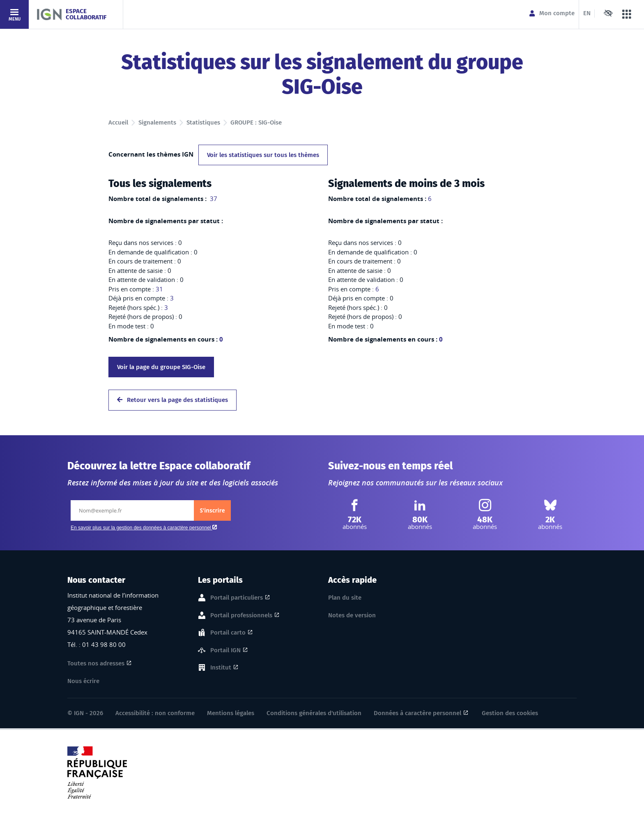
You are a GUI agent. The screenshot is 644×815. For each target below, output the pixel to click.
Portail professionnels (241, 616)
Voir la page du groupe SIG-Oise (161, 367)
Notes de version (352, 615)
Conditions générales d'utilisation (314, 713)
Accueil (118, 122)
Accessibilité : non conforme (155, 713)
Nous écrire (83, 681)
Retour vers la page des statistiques (172, 400)
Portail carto (228, 633)
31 (159, 289)
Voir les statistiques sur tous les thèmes (263, 155)
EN (587, 13)
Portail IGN (225, 651)
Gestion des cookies (510, 713)
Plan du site (345, 598)
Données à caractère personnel (417, 713)
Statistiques (203, 122)
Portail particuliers (237, 598)
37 (213, 199)
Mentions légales (231, 713)
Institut (221, 668)
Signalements (157, 122)
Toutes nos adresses (96, 663)
